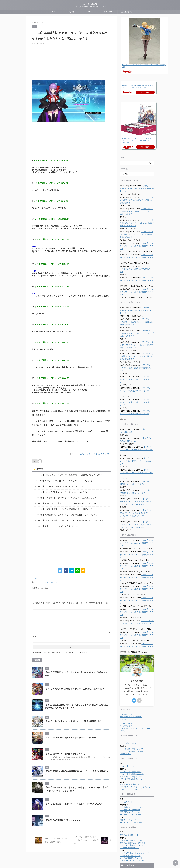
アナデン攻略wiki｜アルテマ (131, 685)
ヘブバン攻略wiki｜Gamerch (131, 716)
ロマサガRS (108, 12)
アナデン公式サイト (128, 680)
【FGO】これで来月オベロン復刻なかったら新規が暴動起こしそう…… (75, 717)
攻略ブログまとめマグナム (131, 653)
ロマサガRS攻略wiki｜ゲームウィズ (134, 777)
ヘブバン (53, 12)
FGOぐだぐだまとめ (128, 757)
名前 (35, 632)
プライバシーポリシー (99, 853)
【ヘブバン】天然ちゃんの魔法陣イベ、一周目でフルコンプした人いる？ (60, 480)
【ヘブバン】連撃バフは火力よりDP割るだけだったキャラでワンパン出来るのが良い (137, 466)
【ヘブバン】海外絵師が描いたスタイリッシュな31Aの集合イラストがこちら (62, 512)
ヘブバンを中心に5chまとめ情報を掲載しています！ (90, 861)
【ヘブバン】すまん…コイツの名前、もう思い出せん (53, 523)
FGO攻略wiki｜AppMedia (130, 746)
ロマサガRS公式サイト (129, 772)
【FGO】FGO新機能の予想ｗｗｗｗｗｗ (62, 816)
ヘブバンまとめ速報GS (129, 721)
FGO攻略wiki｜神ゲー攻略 (130, 751)
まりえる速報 (90, 4)
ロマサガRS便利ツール (129, 784)
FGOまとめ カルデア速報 (131, 759)
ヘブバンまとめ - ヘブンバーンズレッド (136, 723)
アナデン (72, 12)
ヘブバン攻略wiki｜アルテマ (131, 713)
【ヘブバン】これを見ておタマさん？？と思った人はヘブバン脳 (57, 491)
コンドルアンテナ (127, 651)
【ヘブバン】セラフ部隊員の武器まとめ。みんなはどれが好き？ (57, 485)
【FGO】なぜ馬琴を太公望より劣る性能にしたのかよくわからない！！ (75, 684)
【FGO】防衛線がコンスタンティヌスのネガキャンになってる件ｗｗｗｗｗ (76, 668)
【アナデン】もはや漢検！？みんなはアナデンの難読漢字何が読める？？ (136, 200)
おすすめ (39, 469)
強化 (52, 578)
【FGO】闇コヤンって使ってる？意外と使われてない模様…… (71, 733)
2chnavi (123, 656)
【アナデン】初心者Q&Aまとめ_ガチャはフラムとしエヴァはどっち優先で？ (136, 212)
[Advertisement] (72, 62)
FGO (90, 12)
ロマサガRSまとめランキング (132, 797)
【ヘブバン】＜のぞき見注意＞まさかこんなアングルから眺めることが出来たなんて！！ (66, 517)
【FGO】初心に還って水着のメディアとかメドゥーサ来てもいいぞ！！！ (75, 799)
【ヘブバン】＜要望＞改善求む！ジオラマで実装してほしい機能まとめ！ (60, 507)
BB (35, 578)
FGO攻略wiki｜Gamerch (130, 749)
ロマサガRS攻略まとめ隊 (130, 792)
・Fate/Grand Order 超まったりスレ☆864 (93, 454)
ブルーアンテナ (126, 660)
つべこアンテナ (126, 663)
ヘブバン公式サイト (128, 703)
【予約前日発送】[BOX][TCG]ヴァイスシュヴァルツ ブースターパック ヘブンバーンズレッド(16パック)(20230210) (139, 140)
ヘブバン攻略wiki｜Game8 (130, 708)
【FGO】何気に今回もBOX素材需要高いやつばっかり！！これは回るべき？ (77, 767)
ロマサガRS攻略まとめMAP (131, 795)
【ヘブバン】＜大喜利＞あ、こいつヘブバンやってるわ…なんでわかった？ (61, 496)
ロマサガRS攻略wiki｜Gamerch (133, 782)
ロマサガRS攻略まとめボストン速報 (135, 790)
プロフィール (85, 853)
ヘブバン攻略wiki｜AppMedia (132, 711)
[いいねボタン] (35, 461)
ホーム (76, 853)
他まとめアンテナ (127, 12)
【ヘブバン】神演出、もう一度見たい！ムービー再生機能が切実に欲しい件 (61, 501)
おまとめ (123, 658)
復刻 (56, 578)
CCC (38, 578)
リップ (47, 578)
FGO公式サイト (126, 738)
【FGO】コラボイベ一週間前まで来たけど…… (64, 750)
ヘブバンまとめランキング (131, 726)
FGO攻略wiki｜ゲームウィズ (131, 744)
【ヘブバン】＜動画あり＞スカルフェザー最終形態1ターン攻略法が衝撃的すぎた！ (64, 475)
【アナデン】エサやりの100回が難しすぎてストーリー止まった (136, 189)
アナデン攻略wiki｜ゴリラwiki (132, 688)
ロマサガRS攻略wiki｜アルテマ (132, 780)
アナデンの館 (125, 690)
